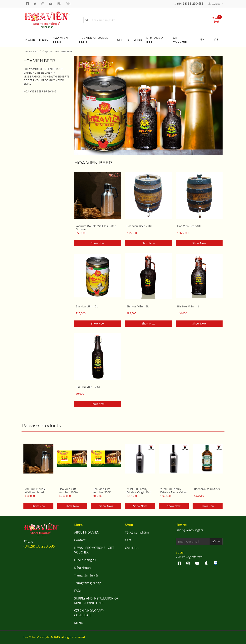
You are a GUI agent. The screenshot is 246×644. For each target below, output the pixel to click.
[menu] (123, 40)
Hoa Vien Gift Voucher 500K (102, 491)
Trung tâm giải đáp (88, 583)
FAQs (78, 591)
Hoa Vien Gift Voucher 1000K (69, 491)
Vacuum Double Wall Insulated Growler (96, 228)
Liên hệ (216, 541)
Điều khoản (82, 568)
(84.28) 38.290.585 (190, 4)
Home (29, 51)
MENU (79, 623)
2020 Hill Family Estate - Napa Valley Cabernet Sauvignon (174, 491)
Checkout (132, 548)
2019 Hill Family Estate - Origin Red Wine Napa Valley (139, 491)
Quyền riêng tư (85, 560)
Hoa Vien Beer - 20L (139, 226)
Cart (128, 540)
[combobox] (141, 20)
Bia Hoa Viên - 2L (138, 306)
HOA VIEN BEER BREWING (40, 91)
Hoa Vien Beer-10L (189, 226)
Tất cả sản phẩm (44, 51)
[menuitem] (30, 40)
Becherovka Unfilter (207, 489)
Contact (80, 540)
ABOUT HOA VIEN (87, 532)
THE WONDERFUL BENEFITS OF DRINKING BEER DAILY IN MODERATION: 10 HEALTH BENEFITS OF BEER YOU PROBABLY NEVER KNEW (47, 76)
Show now (98, 243)
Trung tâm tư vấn (87, 575)
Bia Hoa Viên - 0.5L (88, 387)
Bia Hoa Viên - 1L (188, 306)
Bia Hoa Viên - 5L (87, 306)
